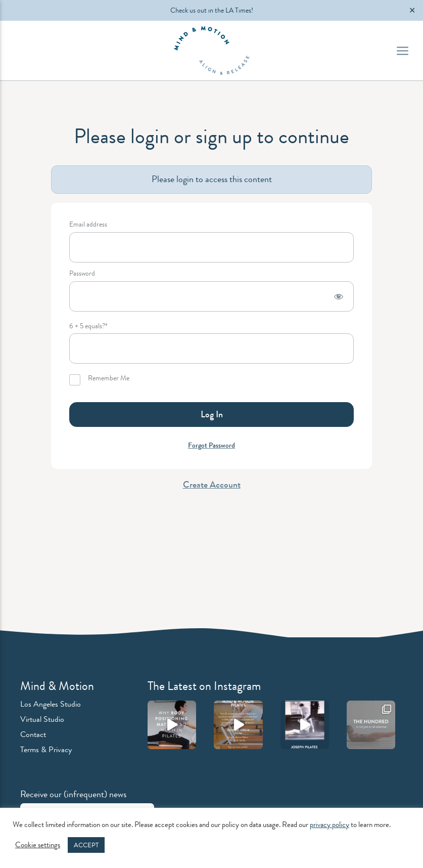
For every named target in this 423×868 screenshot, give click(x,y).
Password (82, 274)
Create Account (212, 485)
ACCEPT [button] (86, 845)
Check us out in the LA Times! (212, 10)
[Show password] (339, 296)
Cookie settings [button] (38, 845)
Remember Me (99, 380)
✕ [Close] (412, 10)
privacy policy (330, 825)
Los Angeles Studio (51, 704)
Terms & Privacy (46, 749)
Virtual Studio (42, 719)
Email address (88, 225)
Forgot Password (211, 445)
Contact (33, 734)
